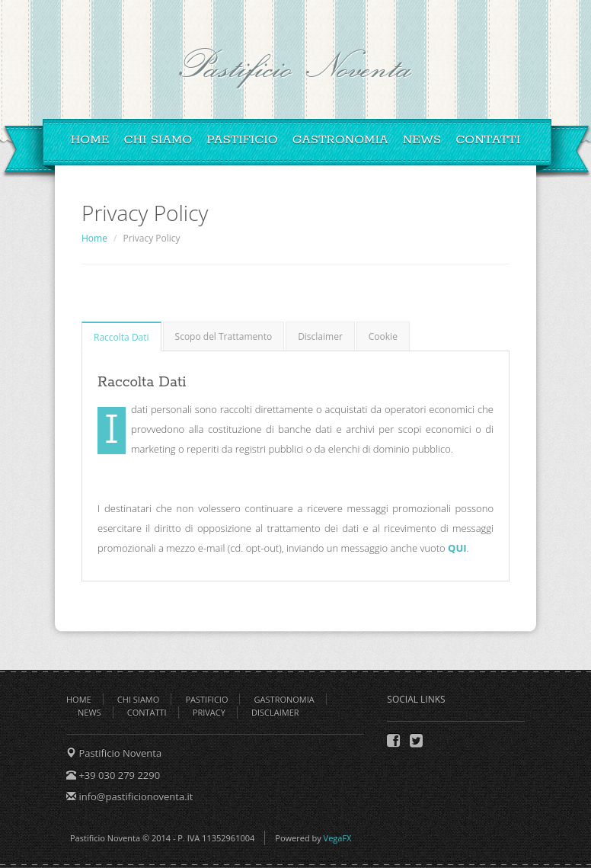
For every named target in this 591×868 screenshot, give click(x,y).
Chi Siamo (158, 140)
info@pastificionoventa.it (135, 796)
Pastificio (242, 140)
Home (90, 140)
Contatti (488, 140)
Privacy (209, 712)
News (422, 140)
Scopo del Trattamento (224, 336)
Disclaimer (320, 336)
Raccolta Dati (121, 337)
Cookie (383, 336)
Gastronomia (340, 140)
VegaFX (338, 838)
